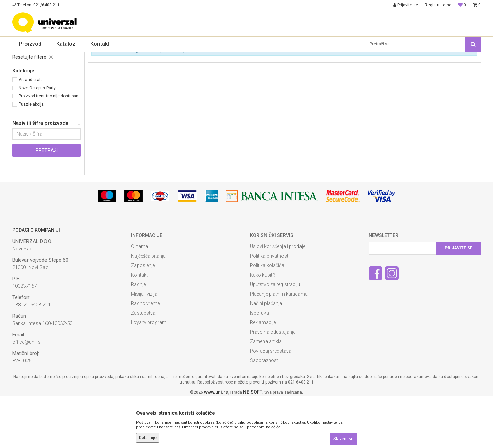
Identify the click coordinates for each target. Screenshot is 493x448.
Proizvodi (44, 56)
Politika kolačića (267, 317)
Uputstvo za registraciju (275, 336)
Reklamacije (263, 374)
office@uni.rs (26, 394)
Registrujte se (438, 5)
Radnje (138, 336)
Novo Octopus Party (37, 140)
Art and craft (30, 132)
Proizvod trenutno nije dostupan (49, 148)
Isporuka (259, 365)
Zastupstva (143, 365)
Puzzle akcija (31, 156)
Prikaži (399, 68)
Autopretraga (304, 68)
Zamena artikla (266, 393)
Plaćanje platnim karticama (279, 346)
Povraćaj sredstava (271, 403)
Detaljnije (148, 438)
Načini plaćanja (266, 355)
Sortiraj (333, 68)
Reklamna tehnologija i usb (83, 56)
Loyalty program (149, 374)
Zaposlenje (143, 317)
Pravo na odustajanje (273, 384)
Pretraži (47, 202)
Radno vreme (145, 355)
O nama (140, 298)
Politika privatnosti (270, 308)
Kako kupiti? (263, 327)
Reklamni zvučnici (32, 86)
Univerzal (21, 56)
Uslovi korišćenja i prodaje (278, 298)
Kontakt (139, 327)
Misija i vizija (144, 346)
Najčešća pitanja (148, 308)
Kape (20, 94)
